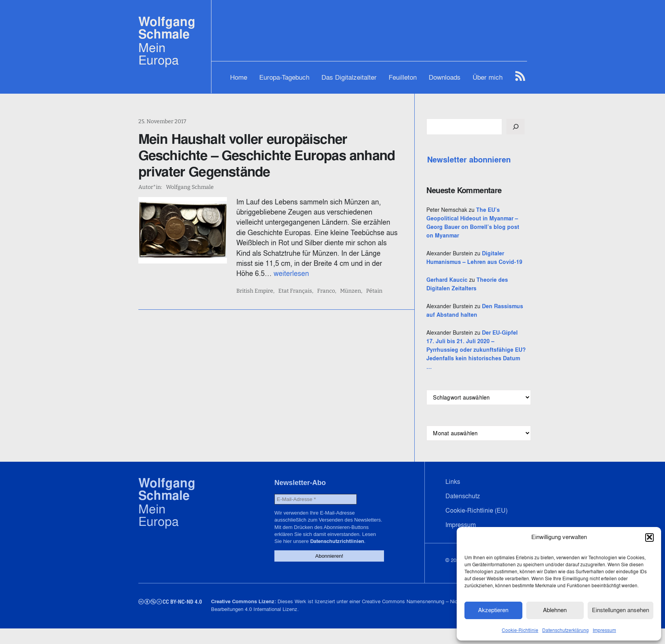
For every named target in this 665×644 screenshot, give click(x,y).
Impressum (604, 630)
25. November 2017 (162, 121)
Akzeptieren (493, 610)
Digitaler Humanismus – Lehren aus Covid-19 (477, 262)
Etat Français (298, 291)
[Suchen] (522, 127)
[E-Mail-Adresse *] (313, 508)
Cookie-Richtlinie (520, 630)
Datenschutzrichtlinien (334, 550)
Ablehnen (555, 610)
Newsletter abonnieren (475, 160)
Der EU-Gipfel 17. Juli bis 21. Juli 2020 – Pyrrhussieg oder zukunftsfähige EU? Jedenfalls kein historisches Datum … (478, 358)
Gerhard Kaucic (453, 288)
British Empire (257, 291)
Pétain (377, 291)
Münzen (353, 291)
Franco (328, 291)
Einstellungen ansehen (620, 610)
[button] (649, 537)
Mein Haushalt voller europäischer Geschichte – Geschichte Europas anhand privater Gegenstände (267, 155)
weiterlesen (256, 273)
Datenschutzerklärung (566, 630)
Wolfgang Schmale (167, 28)
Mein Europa (159, 54)
